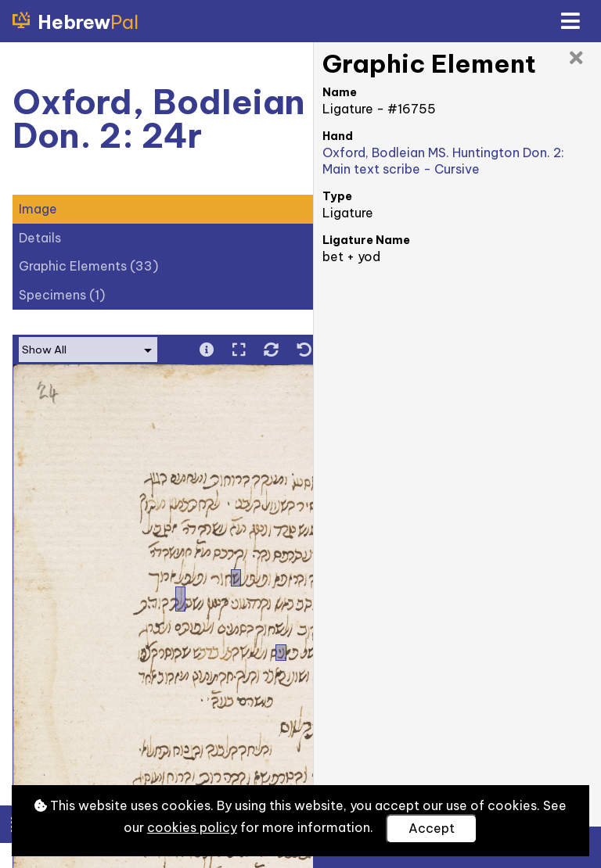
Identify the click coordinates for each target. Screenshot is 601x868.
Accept (432, 828)
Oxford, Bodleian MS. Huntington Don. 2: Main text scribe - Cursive (443, 161)
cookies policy (192, 827)
